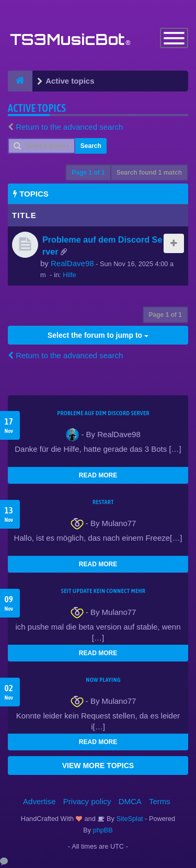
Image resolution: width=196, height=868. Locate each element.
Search (91, 146)
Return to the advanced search (69, 127)
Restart (103, 502)
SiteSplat (129, 819)
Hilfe (70, 275)
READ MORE (98, 475)
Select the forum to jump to (98, 335)
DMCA (130, 801)
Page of (88, 173)
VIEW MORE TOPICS (98, 766)
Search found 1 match (149, 173)
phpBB (103, 830)
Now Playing (103, 680)
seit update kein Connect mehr (103, 591)
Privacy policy (87, 801)
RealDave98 (72, 263)
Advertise (39, 801)
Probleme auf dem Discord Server (103, 413)
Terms (160, 801)
